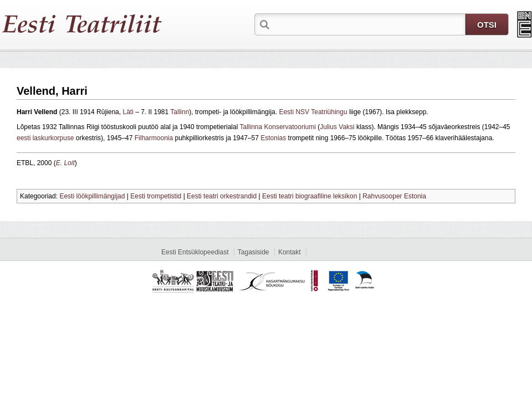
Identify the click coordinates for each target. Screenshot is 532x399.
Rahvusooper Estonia (394, 196)
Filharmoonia (154, 138)
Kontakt (290, 252)
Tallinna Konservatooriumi (278, 127)
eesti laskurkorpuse (45, 138)
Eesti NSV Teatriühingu (313, 112)
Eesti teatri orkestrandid (222, 196)
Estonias (273, 138)
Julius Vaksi (337, 127)
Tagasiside (254, 252)
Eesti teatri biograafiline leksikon (310, 196)
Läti (128, 112)
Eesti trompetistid (156, 196)
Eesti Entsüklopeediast (195, 252)
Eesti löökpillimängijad (92, 196)
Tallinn (180, 112)
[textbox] (369, 24)
